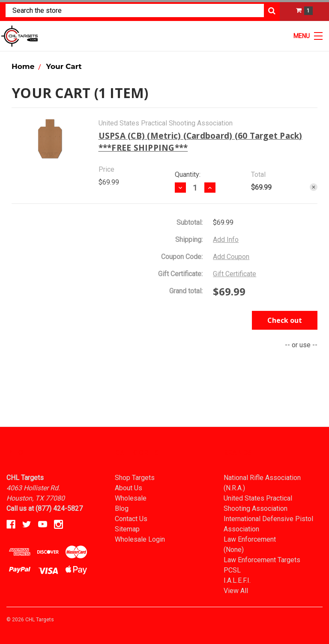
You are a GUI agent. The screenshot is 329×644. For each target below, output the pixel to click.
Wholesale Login (140, 539)
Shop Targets (135, 478)
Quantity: (188, 174)
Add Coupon (231, 257)
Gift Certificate (235, 274)
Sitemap (127, 529)
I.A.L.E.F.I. (237, 580)
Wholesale (131, 498)
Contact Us (131, 519)
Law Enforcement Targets (262, 560)
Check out (285, 320)
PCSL (232, 570)
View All (236, 591)
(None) (234, 550)
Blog (122, 508)
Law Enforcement (250, 539)
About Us (129, 488)
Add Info (226, 240)
